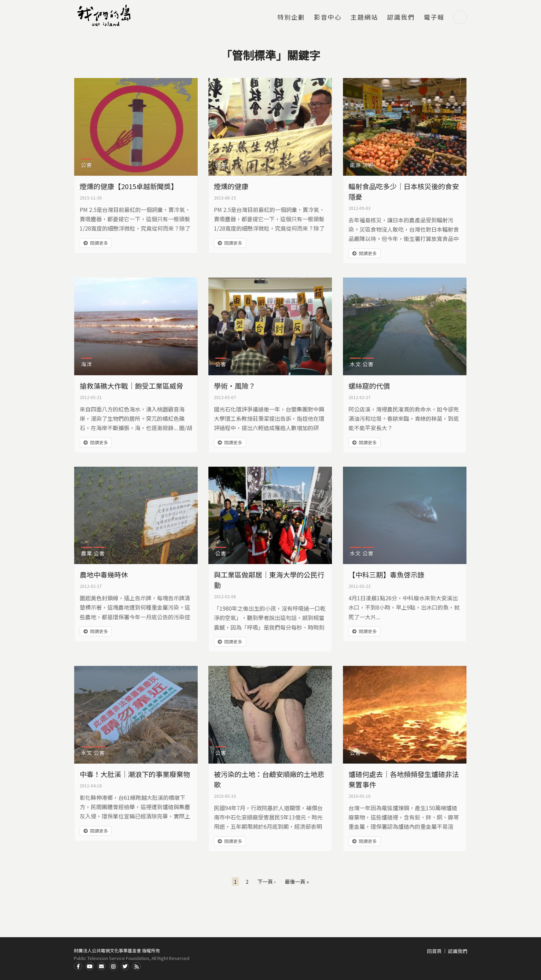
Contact (101, 966)
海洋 (87, 364)
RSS (137, 966)
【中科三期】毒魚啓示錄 (386, 575)
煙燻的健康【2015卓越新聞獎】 (129, 186)
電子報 (434, 18)
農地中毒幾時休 (104, 575)
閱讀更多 (99, 243)
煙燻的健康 (231, 186)
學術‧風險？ (235, 386)
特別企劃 (291, 18)
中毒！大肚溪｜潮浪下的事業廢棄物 (135, 774)
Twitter (125, 966)
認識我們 (401, 18)
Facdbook (78, 966)
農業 (87, 553)
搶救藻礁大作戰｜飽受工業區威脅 (131, 386)
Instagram (113, 966)
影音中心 (328, 18)
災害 (368, 165)
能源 (355, 165)
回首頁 (434, 951)
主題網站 (364, 18)
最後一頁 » (297, 881)
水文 (355, 364)
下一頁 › (267, 881)
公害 (87, 165)
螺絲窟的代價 (369, 386)
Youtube (90, 966)
